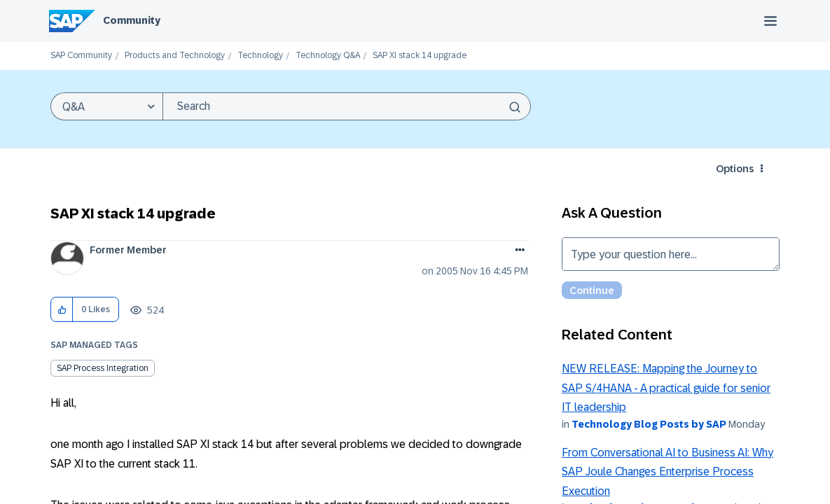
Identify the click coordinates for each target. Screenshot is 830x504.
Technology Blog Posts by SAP (649, 424)
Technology (260, 56)
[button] (62, 310)
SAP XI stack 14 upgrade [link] (420, 56)
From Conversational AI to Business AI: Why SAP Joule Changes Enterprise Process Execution (668, 472)
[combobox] (347, 106)
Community (132, 20)
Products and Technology (175, 56)
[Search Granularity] (106, 106)
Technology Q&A (328, 56)
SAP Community (81, 56)
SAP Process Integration (103, 368)
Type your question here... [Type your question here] (671, 254)
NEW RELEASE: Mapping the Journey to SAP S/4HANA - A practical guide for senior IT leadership (666, 388)
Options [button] (735, 169)
